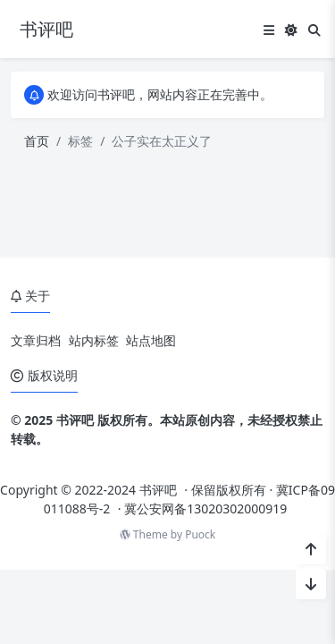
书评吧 (158, 490)
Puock (200, 534)
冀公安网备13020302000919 (205, 508)
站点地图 (151, 340)
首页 (37, 141)
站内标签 (94, 340)
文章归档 (36, 340)
